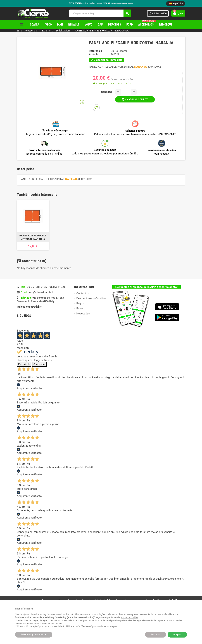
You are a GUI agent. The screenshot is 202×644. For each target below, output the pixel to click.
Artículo (94, 54)
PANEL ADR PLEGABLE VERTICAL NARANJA (33, 237)
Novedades (83, 314)
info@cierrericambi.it (41, 292)
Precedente (24, 364)
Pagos (80, 303)
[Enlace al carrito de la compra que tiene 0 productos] (178, 13)
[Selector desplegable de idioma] (176, 4)
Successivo (39, 364)
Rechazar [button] (155, 634)
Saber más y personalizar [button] (34, 634)
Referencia (95, 51)
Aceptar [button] (177, 634)
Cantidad (106, 92)
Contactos (83, 293)
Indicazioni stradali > (30, 307)
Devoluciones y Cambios (91, 298)
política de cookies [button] (129, 617)
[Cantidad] (126, 92)
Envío (80, 309)
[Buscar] (100, 13)
